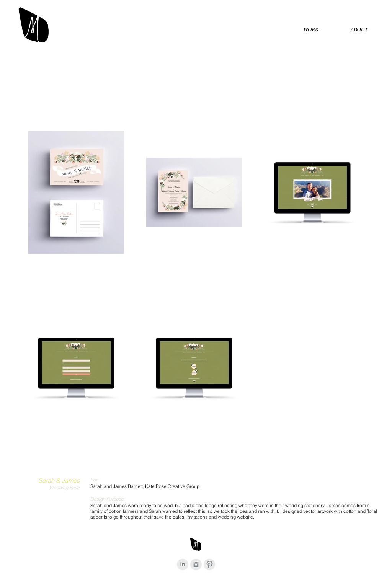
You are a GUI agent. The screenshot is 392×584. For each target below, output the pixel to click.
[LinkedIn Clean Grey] (183, 564)
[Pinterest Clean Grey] (209, 564)
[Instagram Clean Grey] (196, 564)
